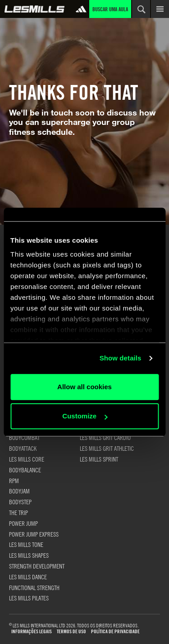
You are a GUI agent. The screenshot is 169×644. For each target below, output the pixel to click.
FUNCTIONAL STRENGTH (34, 587)
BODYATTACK (23, 448)
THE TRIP (18, 512)
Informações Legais (32, 632)
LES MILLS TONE (26, 544)
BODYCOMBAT (24, 437)
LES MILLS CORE (27, 459)
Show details (121, 358)
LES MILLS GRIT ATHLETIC (107, 448)
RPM (14, 480)
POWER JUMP (23, 523)
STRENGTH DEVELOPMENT (37, 566)
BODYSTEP (20, 502)
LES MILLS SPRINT (99, 459)
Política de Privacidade (115, 632)
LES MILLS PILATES (29, 598)
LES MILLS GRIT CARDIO (105, 437)
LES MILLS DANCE (28, 577)
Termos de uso (71, 632)
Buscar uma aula (110, 9)
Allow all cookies (84, 387)
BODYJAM (19, 491)
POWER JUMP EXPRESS (34, 534)
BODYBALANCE (25, 470)
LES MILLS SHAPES (29, 555)
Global (34, 9)
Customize (85, 416)
